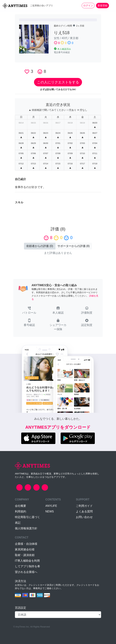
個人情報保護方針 (26, 528)
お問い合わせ (84, 517)
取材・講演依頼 (25, 555)
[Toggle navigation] (111, 5)
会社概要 (21, 506)
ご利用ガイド (84, 506)
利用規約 (21, 511)
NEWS (50, 511)
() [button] (40, 246)
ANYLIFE (51, 506)
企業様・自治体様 (26, 544)
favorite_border (27, 72)
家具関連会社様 (25, 549)
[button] (29, 311)
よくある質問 (84, 511)
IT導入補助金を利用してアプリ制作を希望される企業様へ (28, 566)
